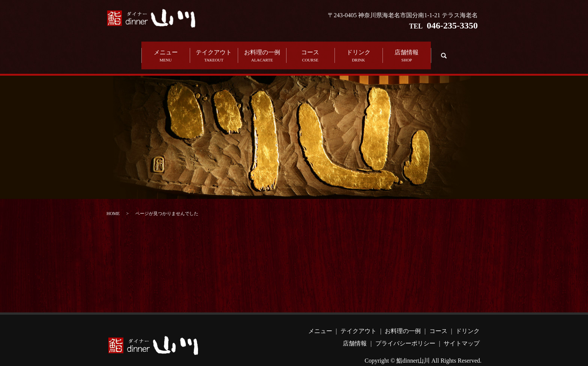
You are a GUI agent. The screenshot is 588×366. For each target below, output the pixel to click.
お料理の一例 (262, 51)
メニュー (166, 51)
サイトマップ (462, 333)
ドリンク (359, 51)
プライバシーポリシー (405, 333)
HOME (113, 203)
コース (310, 51)
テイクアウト (214, 51)
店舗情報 (407, 51)
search (443, 50)
